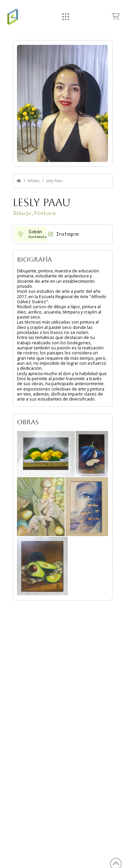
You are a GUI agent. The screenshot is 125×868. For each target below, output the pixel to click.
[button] (66, 17)
